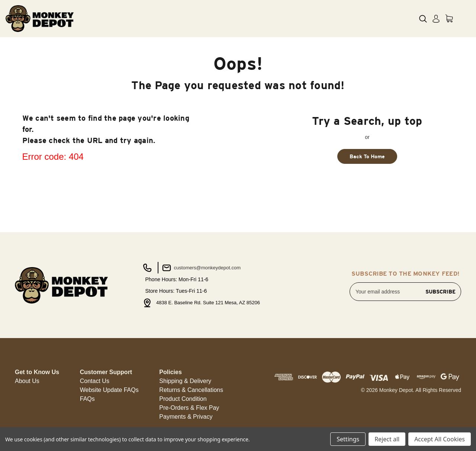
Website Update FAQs (109, 390)
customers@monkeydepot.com (201, 268)
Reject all (387, 439)
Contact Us (95, 381)
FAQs (87, 399)
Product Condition (183, 399)
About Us (27, 381)
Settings (348, 439)
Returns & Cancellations (191, 390)
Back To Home (367, 156)
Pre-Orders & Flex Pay (189, 408)
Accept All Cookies (440, 439)
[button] (27, 381)
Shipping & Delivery (185, 381)
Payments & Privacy (186, 417)
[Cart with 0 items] (449, 18)
